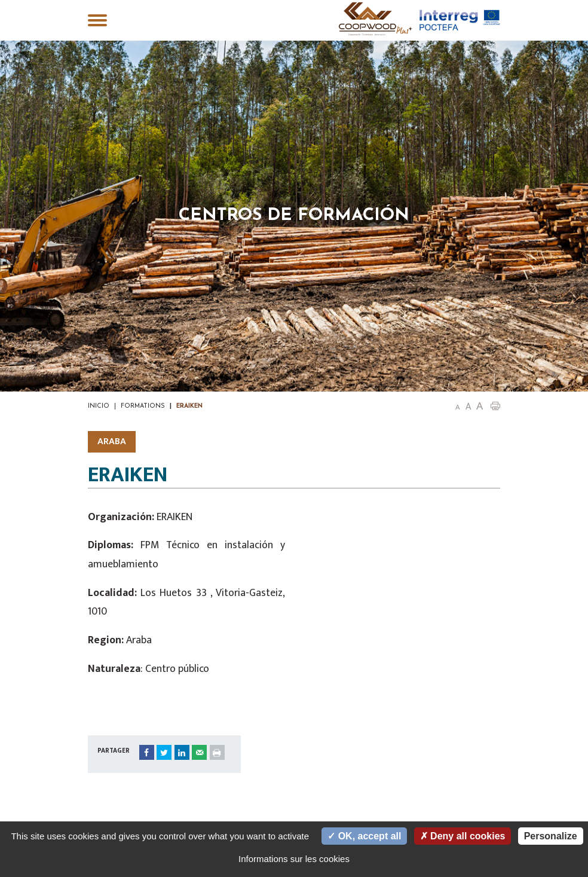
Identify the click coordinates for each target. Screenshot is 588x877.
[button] (495, 406)
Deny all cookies (463, 836)
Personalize (551, 836)
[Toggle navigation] (97, 22)
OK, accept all (364, 836)
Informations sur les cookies (294, 859)
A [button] (458, 407)
